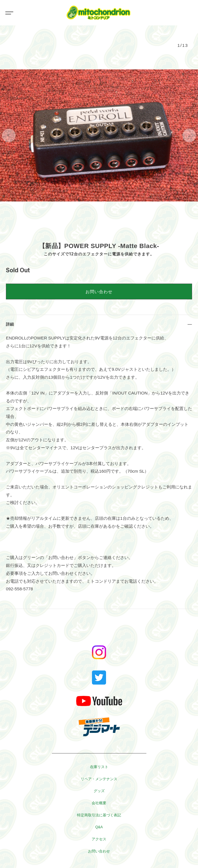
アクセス (99, 839)
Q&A (99, 827)
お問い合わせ (99, 292)
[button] (9, 135)
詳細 (10, 324)
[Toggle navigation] (8, 13)
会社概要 (99, 803)
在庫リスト (99, 767)
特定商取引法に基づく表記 (99, 815)
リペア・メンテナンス (99, 779)
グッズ (99, 791)
